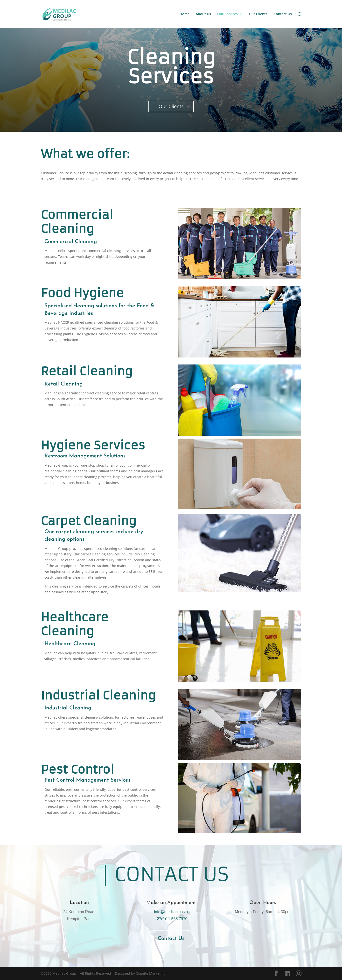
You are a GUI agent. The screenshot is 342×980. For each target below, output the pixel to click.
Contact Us (283, 14)
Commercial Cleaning (71, 242)
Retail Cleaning (63, 384)
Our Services (227, 14)
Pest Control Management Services (87, 780)
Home (185, 14)
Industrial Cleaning (68, 708)
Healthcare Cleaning (70, 644)
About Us (203, 14)
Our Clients (258, 14)
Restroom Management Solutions (85, 456)
